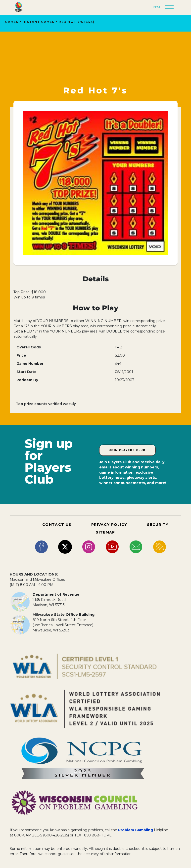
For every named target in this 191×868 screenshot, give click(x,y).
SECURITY (158, 525)
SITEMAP (105, 532)
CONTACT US (57, 525)
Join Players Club (127, 450)
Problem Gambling (136, 830)
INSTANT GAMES (39, 22)
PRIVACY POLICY (109, 525)
